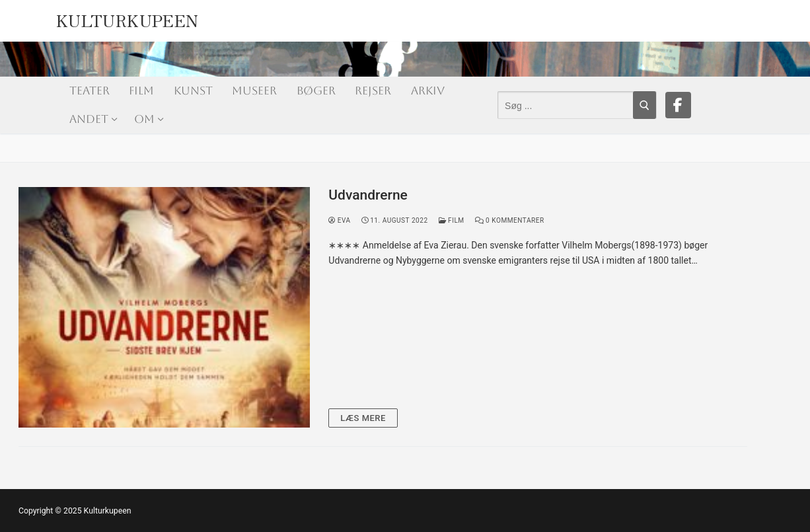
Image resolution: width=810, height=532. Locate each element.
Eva (339, 220)
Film (452, 220)
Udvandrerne (368, 195)
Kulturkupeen (128, 18)
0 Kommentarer (510, 220)
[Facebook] (679, 105)
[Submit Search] (644, 105)
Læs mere (363, 418)
